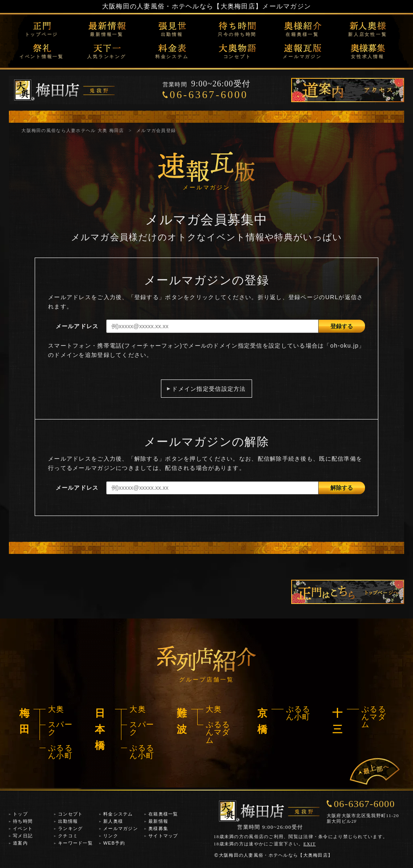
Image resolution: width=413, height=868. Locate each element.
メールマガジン (302, 57)
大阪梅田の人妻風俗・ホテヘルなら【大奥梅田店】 (182, 6)
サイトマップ (163, 836)
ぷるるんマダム (218, 732)
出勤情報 (172, 34)
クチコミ (68, 836)
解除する (342, 488)
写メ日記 (23, 836)
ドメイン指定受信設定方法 (209, 389)
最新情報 (158, 821)
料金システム (172, 57)
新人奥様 (113, 821)
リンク (111, 836)
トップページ (42, 34)
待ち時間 (23, 821)
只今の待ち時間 (237, 34)
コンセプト (237, 57)
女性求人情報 (368, 57)
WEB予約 (114, 843)
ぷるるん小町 (60, 752)
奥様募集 (158, 828)
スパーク (60, 728)
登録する (342, 326)
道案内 (20, 843)
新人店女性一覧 (367, 34)
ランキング (70, 828)
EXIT (310, 844)
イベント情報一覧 (42, 57)
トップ (20, 814)
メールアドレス (77, 326)
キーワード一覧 (75, 843)
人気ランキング (106, 57)
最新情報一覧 (107, 34)
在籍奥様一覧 (302, 34)
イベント (23, 828)
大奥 (56, 709)
